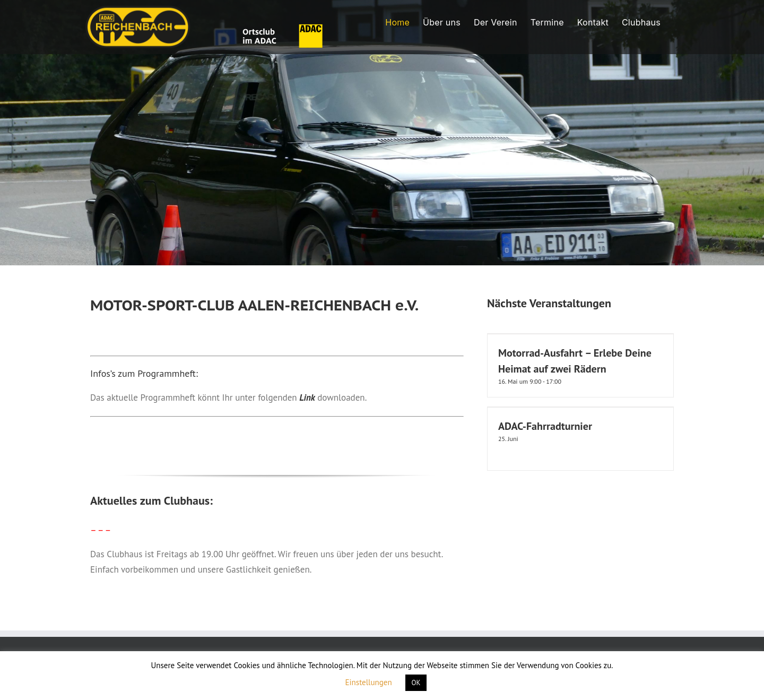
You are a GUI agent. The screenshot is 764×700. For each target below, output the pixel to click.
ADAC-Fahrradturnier (545, 426)
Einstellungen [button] (369, 682)
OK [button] (416, 683)
